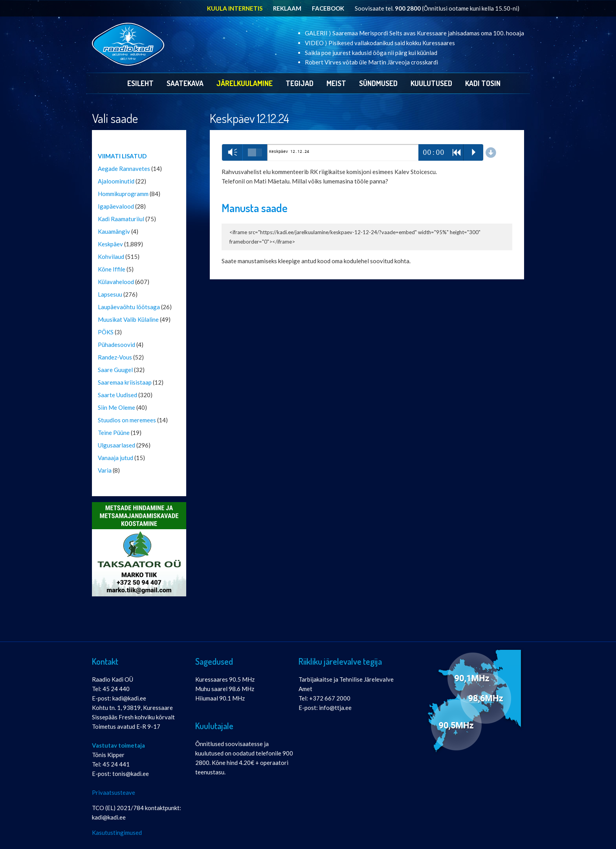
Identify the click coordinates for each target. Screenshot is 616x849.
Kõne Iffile (112, 269)
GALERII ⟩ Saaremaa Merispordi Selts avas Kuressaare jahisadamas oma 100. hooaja (414, 33)
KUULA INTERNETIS (235, 8)
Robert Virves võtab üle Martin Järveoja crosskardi (371, 62)
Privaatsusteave (114, 792)
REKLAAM (287, 8)
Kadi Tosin (483, 83)
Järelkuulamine (245, 83)
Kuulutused (431, 83)
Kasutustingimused (117, 832)
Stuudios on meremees (127, 420)
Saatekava (185, 83)
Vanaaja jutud (115, 458)
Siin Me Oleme (116, 407)
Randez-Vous (115, 357)
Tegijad (300, 83)
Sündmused (378, 83)
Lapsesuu (110, 294)
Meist (336, 83)
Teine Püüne (114, 433)
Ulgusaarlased (116, 445)
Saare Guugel (115, 370)
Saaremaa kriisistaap (125, 382)
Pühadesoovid (116, 345)
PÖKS (106, 332)
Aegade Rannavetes (124, 169)
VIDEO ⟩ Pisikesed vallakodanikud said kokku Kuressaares (380, 43)
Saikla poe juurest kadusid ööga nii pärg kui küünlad (371, 53)
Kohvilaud (111, 257)
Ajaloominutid (116, 181)
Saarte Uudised (117, 395)
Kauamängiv (114, 231)
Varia (105, 470)
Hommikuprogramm (123, 194)
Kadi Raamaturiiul (121, 219)
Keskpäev (110, 244)
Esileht (140, 83)
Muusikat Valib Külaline (128, 319)
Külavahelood (116, 282)
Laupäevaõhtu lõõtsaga (129, 307)
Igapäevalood (116, 206)
